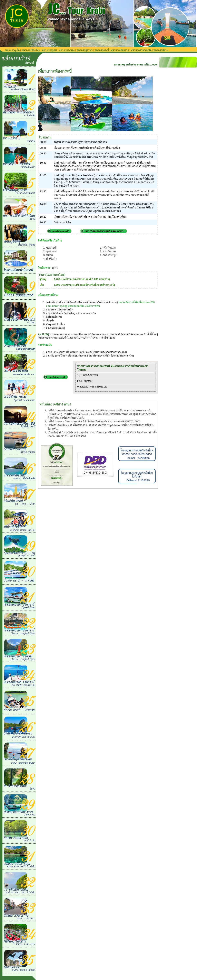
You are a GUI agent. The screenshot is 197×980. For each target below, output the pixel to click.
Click (84, 436)
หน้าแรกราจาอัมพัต (141, 50)
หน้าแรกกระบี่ (102, 50)
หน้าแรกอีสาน (161, 50)
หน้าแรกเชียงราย (120, 50)
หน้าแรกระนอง (67, 50)
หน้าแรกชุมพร (49, 50)
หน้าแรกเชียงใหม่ (31, 50)
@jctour (88, 381)
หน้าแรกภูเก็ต (12, 50)
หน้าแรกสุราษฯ (84, 50)
